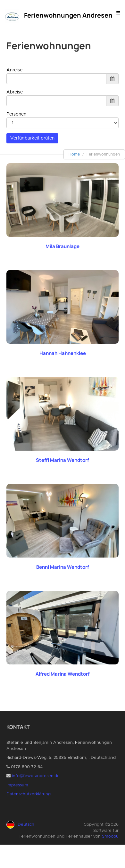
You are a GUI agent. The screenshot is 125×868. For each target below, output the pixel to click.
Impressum (17, 785)
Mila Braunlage (63, 246)
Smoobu (110, 836)
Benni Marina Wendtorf (63, 567)
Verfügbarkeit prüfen (32, 138)
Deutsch (26, 825)
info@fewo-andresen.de (36, 776)
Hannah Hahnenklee (63, 353)
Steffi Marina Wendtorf (63, 460)
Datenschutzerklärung (29, 794)
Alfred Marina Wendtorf (63, 674)
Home (74, 154)
